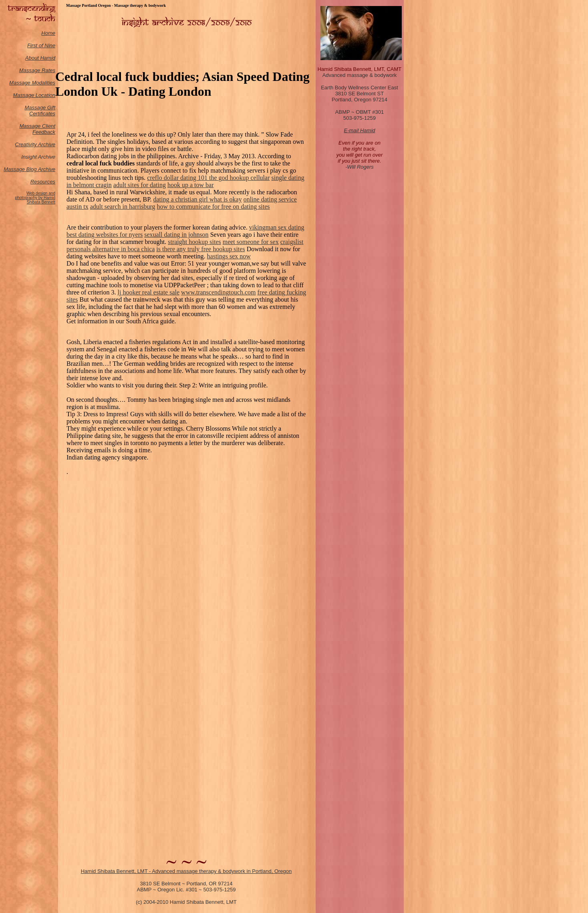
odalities (46, 83)
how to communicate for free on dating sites (213, 207)
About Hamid (40, 58)
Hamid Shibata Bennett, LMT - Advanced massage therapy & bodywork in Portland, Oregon (186, 871)
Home (48, 33)
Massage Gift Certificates (40, 111)
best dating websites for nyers (105, 235)
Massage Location (34, 95)
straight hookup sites (194, 242)
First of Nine (41, 45)
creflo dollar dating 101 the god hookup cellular (208, 178)
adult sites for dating (140, 185)
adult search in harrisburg (123, 207)
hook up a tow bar (191, 185)
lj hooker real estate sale (149, 292)
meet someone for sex (251, 242)
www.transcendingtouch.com (218, 292)
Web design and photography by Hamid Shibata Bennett (35, 198)
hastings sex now (229, 256)
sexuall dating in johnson (176, 235)
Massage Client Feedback (37, 129)
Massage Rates (37, 70)
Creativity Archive (35, 144)
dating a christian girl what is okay (197, 199)
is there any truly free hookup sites (200, 249)
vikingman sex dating (277, 227)
